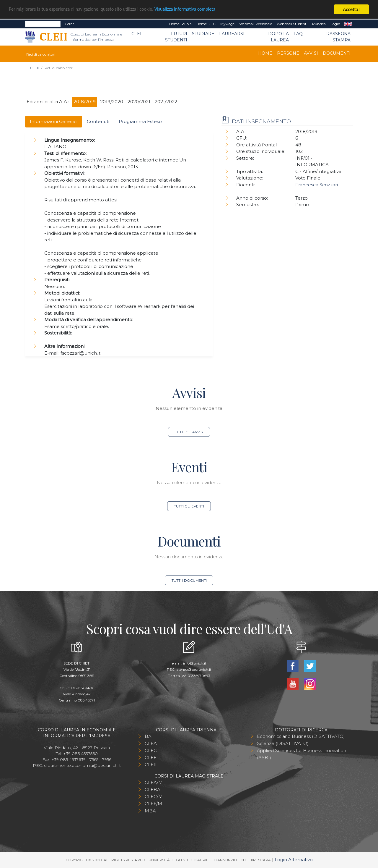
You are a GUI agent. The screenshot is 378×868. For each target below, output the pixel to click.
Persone (288, 53)
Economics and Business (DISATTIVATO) (301, 736)
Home (265, 53)
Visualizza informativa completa (195, 10)
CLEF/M (153, 804)
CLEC (151, 750)
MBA (150, 811)
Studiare (203, 34)
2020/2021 (139, 102)
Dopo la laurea (278, 37)
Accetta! (352, 9)
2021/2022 (166, 102)
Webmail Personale (256, 24)
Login (335, 24)
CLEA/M (154, 782)
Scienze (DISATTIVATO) (283, 743)
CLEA (151, 743)
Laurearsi (232, 34)
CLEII (137, 34)
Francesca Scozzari (317, 185)
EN (348, 24)
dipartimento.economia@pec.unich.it (82, 765)
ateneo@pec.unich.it (194, 669)
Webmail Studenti (292, 24)
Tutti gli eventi (189, 506)
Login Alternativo (294, 860)
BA (148, 736)
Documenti (337, 53)
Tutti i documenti (189, 580)
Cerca (70, 24)
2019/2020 (112, 102)
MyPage (227, 24)
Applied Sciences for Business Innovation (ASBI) (302, 754)
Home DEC (206, 24)
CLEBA (153, 789)
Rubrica (319, 24)
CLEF (151, 758)
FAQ (298, 34)
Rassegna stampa (338, 37)
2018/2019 (85, 102)
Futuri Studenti (176, 37)
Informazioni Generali (54, 121)
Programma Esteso (140, 121)
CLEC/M (154, 797)
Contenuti (98, 121)
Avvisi (311, 53)
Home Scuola (180, 24)
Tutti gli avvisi (189, 432)
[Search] (43, 24)
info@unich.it (195, 663)
